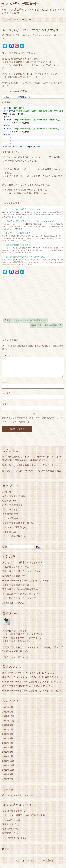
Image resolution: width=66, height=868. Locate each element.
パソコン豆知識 (10, 522)
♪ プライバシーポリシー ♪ (15, 661)
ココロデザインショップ (15, 841)
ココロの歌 (8, 518)
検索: (5, 550)
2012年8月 (8, 729)
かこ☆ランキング (11, 500)
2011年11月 (8, 769)
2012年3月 (8, 751)
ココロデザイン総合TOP (15, 814)
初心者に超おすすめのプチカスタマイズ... (25, 257)
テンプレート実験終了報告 (18, 233)
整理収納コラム (10, 837)
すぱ (56, 694)
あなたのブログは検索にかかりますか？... (25, 209)
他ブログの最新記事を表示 (18, 245)
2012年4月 (8, 746)
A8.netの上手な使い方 (13, 606)
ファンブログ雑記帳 (19, 4)
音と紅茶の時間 (10, 832)
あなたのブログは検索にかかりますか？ (22, 566)
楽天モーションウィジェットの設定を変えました (25, 320)
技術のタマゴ (9, 828)
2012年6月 (8, 738)
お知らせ (7, 495)
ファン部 (7, 535)
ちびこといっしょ (11, 823)
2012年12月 (8, 720)
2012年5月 (8, 742)
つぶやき (7, 504)
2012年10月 (8, 724)
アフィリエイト (10, 513)
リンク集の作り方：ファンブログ (19, 602)
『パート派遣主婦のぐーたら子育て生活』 (24, 638)
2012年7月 (8, 733)
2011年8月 (8, 782)
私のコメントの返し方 (13, 579)
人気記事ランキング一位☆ (16, 570)
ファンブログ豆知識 (12, 531)
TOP (3, 20)
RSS (6, 853)
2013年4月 (8, 711)
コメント (6, 355)
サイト (5, 407)
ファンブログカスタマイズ (38, 35)
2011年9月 (8, 778)
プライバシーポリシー (22, 20)
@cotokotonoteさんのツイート (18, 799)
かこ (56, 685)
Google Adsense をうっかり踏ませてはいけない (26, 584)
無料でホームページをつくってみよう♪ (22, 676)
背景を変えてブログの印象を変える (20, 593)
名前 (5, 386)
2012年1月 (8, 760)
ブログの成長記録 (11, 540)
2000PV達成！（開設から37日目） (46, 325)
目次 (9, 20)
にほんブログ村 (10, 509)
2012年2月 (8, 755)
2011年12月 (8, 764)
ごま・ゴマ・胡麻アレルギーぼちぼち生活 (24, 819)
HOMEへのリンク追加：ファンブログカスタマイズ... (30, 221)
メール (6, 397)
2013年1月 (8, 715)
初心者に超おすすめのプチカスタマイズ (22, 597)
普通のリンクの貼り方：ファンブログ (21, 575)
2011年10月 (8, 773)
